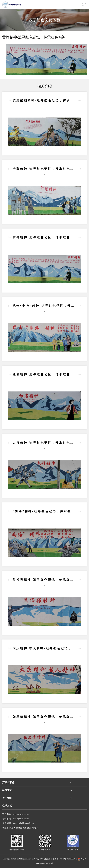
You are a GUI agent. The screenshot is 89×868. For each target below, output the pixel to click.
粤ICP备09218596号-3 (69, 859)
